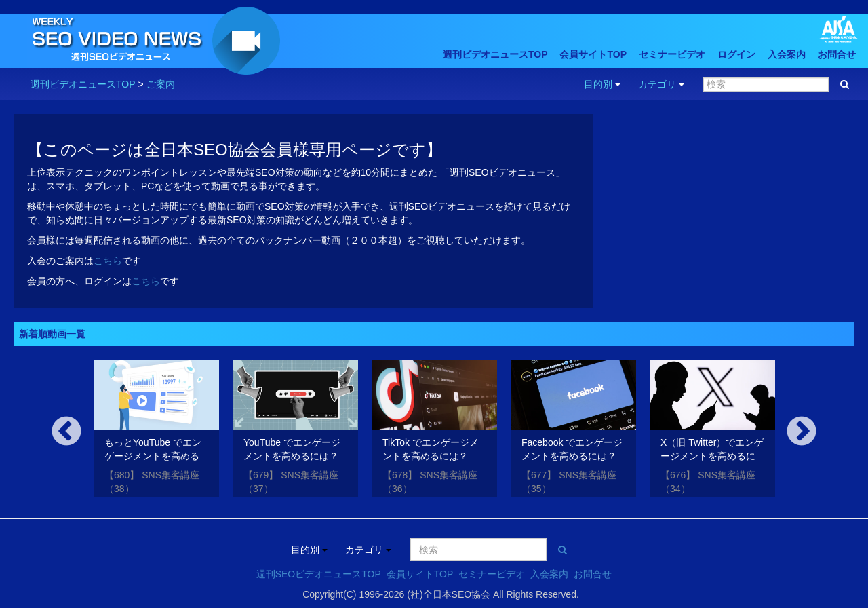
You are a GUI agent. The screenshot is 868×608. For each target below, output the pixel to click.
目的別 (602, 84)
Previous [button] (66, 432)
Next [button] (802, 432)
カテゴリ (661, 84)
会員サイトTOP (593, 54)
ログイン (736, 54)
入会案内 (787, 54)
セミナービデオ (672, 54)
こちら (108, 261)
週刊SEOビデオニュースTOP (319, 574)
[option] (156, 431)
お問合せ (837, 54)
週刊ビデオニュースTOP (495, 54)
